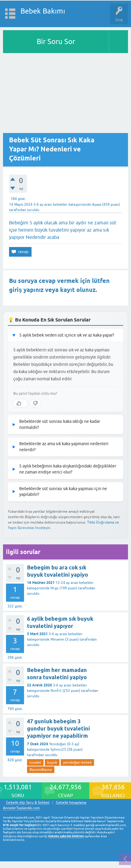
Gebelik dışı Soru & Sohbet (28, 803)
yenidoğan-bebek (77, 762)
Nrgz (55, 588)
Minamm (57, 639)
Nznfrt (56, 691)
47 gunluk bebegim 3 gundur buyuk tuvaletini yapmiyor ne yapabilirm (58, 729)
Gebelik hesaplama (71, 803)
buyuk (52, 762)
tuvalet (35, 762)
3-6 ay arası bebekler (50, 204)
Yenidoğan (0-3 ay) (64, 744)
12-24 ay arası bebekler (75, 583)
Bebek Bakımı (43, 11)
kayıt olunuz (78, 290)
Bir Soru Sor (56, 41)
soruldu (33, 210)
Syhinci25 (58, 749)
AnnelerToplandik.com (21, 808)
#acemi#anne (41, 770)
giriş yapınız (26, 290)
